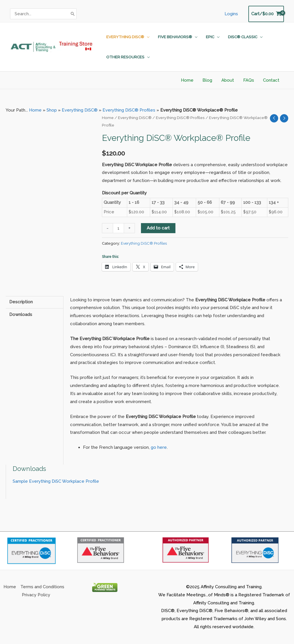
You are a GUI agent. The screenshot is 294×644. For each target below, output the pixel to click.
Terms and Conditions (42, 587)
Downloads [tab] (21, 315)
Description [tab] (21, 302)
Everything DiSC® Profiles (129, 110)
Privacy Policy (36, 595)
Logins (232, 14)
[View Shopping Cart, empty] (266, 14)
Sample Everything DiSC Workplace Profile (56, 481)
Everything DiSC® (80, 110)
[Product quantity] (118, 228)
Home (35, 110)
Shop (52, 110)
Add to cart (158, 228)
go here (159, 447)
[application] (147, 37)
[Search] (73, 14)
